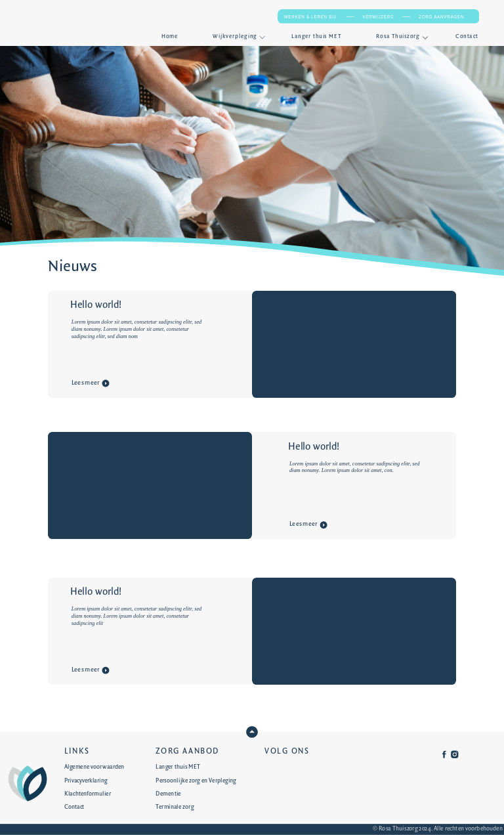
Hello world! (96, 305)
